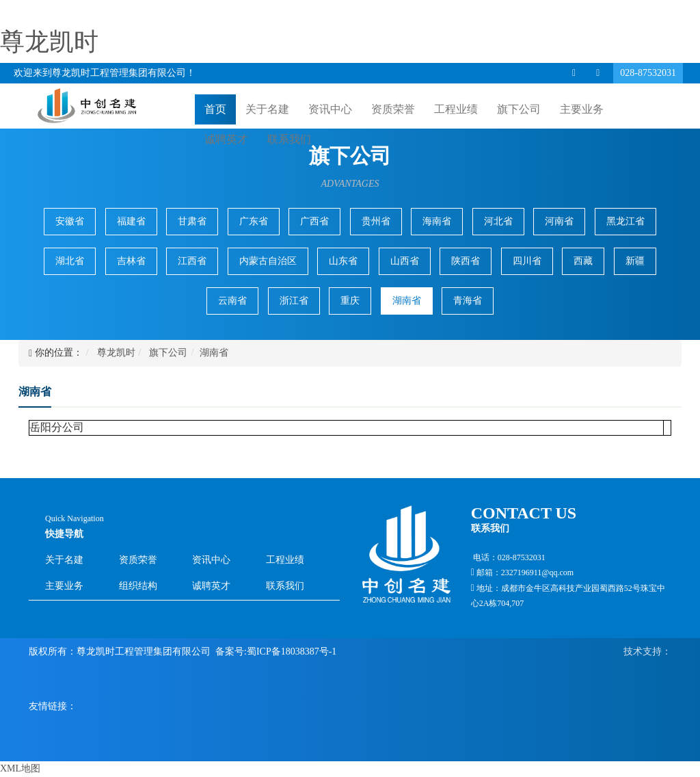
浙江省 (294, 301)
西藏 (583, 261)
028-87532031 (648, 73)
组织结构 (138, 586)
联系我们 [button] (289, 139)
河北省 (498, 221)
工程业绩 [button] (456, 109)
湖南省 (407, 301)
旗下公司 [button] (519, 109)
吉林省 (131, 261)
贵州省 (376, 221)
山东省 (343, 261)
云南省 (232, 301)
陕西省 (466, 261)
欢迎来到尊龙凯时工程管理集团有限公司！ (101, 73)
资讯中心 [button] (330, 109)
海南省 (437, 221)
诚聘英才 (226, 139)
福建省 (131, 221)
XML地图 (20, 768)
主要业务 (64, 586)
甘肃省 (192, 221)
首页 (215, 108)
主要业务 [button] (582, 109)
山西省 (405, 261)
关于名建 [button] (267, 109)
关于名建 (64, 560)
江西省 (192, 261)
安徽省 (70, 221)
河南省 (559, 221)
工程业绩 (285, 560)
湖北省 (70, 261)
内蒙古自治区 (268, 261)
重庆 (350, 301)
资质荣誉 (393, 109)
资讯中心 (211, 560)
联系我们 (285, 586)
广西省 (314, 221)
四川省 (527, 261)
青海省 (468, 301)
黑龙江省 (625, 221)
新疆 (635, 261)
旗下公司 (168, 353)
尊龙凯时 (49, 42)
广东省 (254, 221)
